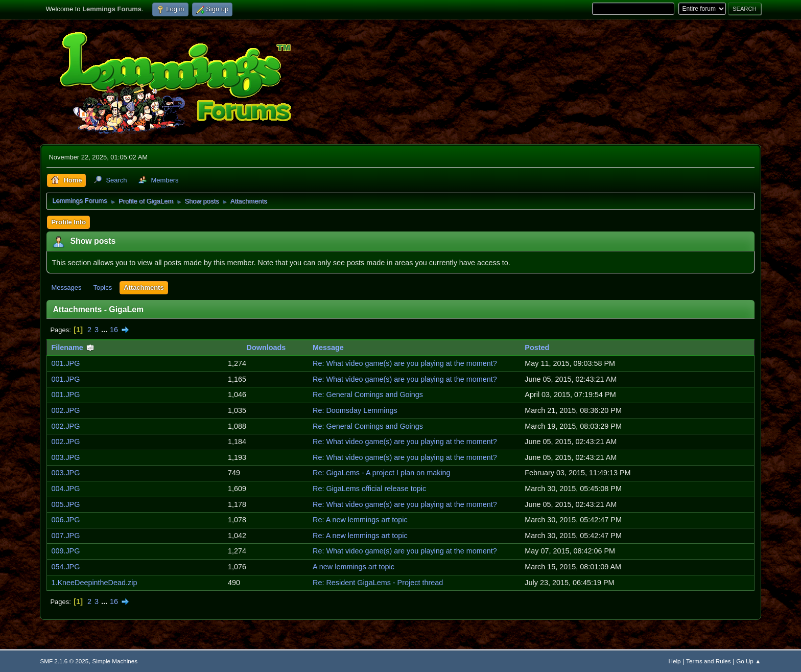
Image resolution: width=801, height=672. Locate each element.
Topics (102, 287)
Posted (537, 347)
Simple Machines (115, 661)
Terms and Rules (708, 661)
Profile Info (68, 222)
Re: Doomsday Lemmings (355, 410)
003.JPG (65, 457)
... (105, 330)
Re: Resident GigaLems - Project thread (378, 583)
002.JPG (65, 410)
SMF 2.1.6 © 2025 (64, 661)
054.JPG (65, 567)
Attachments (144, 287)
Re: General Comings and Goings (368, 395)
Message (328, 347)
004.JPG (65, 489)
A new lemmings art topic (354, 567)
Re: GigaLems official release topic (369, 489)
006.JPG (65, 520)
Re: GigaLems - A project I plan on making (382, 473)
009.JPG (65, 551)
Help (675, 661)
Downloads (266, 347)
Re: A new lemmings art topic (360, 520)
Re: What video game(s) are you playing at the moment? (405, 363)
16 (114, 330)
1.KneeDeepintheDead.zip (94, 583)
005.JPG (65, 504)
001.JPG (65, 363)
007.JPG (65, 536)
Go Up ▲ (748, 661)
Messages (66, 287)
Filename (73, 347)
